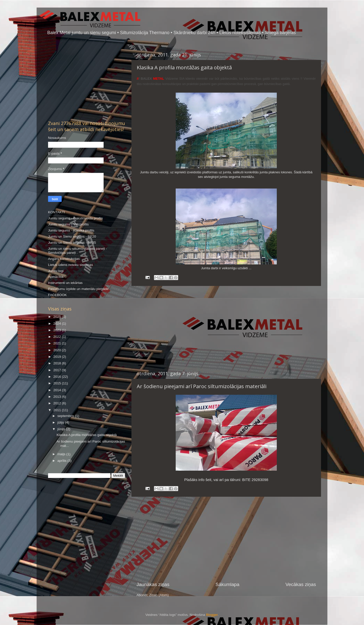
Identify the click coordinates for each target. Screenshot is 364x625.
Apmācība (56, 277)
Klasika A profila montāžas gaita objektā (184, 67)
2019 (58, 357)
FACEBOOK (57, 295)
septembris (66, 416)
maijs (62, 454)
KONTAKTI (56, 212)
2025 (58, 317)
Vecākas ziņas (301, 584)
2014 (58, 390)
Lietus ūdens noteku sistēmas (71, 265)
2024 (58, 324)
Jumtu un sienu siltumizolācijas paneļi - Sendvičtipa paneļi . (77, 251)
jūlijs (61, 422)
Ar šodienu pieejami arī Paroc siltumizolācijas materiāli (202, 386)
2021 (58, 343)
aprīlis (62, 461)
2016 (58, 377)
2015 (58, 383)
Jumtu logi (56, 271)
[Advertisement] (226, 328)
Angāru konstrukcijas (64, 259)
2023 (58, 330)
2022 (58, 337)
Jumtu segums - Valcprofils (68, 224)
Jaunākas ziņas (153, 584)
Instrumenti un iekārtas (65, 283)
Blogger (212, 615)
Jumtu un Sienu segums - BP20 (72, 236)
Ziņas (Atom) (159, 595)
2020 (58, 350)
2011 (58, 410)
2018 (58, 363)
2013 (58, 397)
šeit (208, 480)
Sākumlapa (227, 584)
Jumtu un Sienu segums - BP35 (72, 243)
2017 (58, 370)
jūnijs (62, 429)
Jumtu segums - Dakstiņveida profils (75, 218)
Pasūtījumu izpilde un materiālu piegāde (78, 289)
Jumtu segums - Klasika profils (71, 230)
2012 (58, 403)
